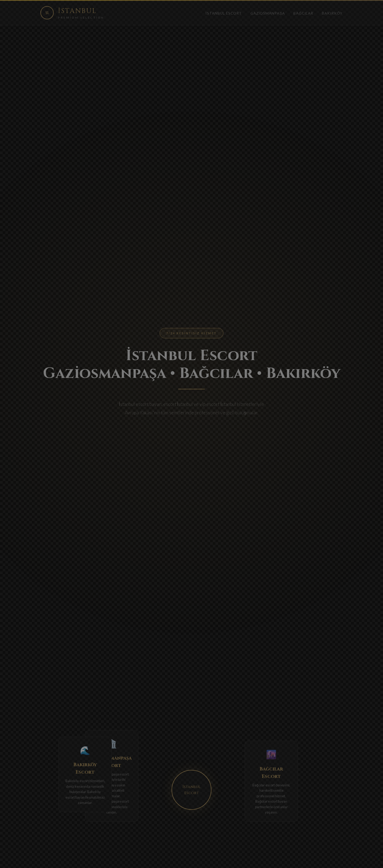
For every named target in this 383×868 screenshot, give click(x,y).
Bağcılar (303, 13)
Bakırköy (332, 13)
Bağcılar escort (263, 785)
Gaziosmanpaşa (268, 13)
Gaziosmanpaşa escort (112, 774)
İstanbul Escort (224, 13)
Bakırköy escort (77, 781)
